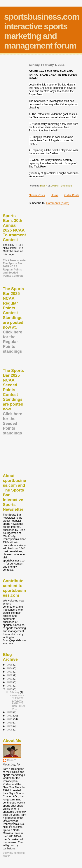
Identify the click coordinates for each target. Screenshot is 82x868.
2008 (10, 729)
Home (55, 195)
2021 (10, 679)
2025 (10, 665)
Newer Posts (37, 195)
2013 (10, 712)
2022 (10, 675)
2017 (10, 686)
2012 (10, 715)
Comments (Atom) (58, 203)
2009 (10, 726)
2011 (10, 719)
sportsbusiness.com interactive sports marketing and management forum (42, 31)
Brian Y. (12, 760)
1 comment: (67, 186)
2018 (10, 682)
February (15, 692)
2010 (10, 722)
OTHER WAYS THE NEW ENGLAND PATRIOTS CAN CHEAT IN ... (17, 702)
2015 (10, 689)
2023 (10, 672)
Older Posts (72, 195)
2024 (10, 668)
